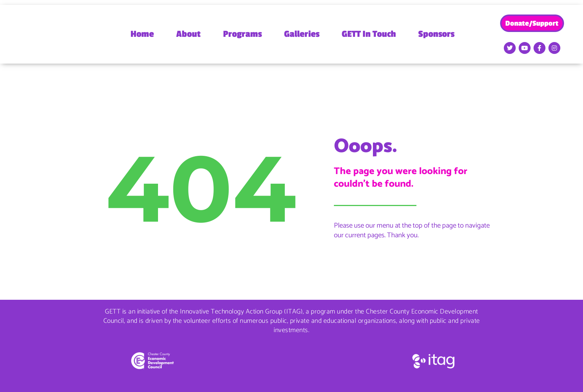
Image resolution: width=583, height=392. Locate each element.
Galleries (302, 34)
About (189, 34)
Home (142, 34)
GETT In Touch (369, 34)
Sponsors (436, 34)
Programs (242, 34)
